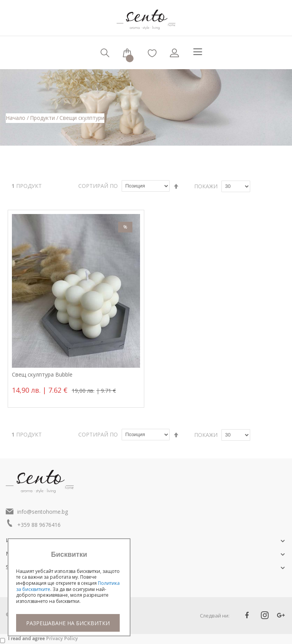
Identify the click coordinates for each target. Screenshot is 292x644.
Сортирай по (98, 186)
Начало (16, 118)
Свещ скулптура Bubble (42, 375)
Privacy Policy (62, 638)
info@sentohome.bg (43, 512)
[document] (69, 591)
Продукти (43, 118)
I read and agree (43, 638)
